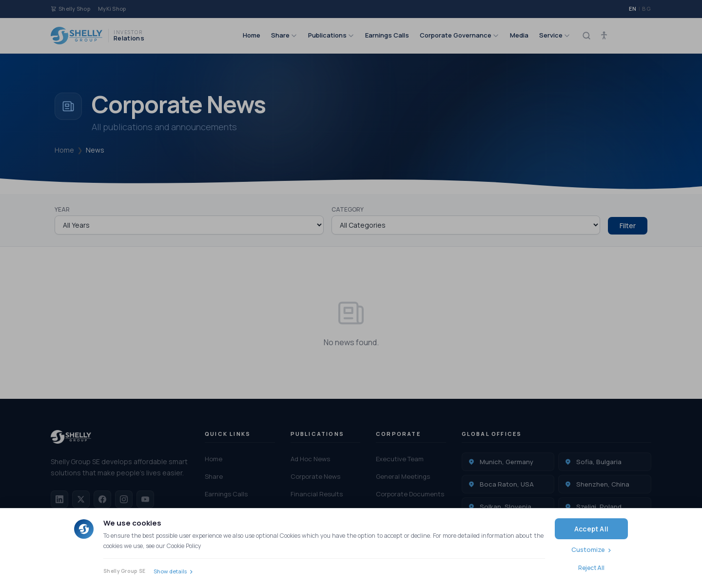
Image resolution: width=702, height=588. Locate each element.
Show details (170, 571)
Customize (588, 549)
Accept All (591, 529)
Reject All (591, 568)
